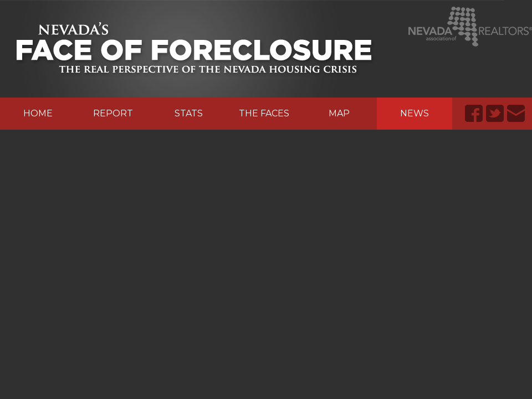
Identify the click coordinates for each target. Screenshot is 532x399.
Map (339, 113)
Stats (189, 113)
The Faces (264, 113)
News (415, 113)
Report (113, 113)
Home (38, 113)
